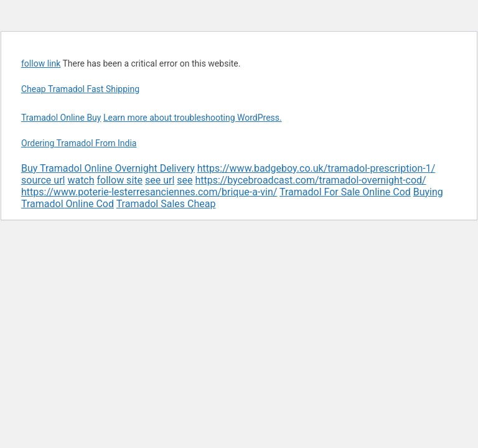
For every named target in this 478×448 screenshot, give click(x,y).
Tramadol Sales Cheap (166, 204)
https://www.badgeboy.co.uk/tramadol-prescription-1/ (316, 168)
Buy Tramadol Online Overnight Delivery (108, 168)
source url (43, 180)
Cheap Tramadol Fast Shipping (80, 89)
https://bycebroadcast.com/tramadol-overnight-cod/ (310, 180)
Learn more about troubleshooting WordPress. (193, 118)
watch (81, 180)
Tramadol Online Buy (61, 118)
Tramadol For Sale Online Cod (345, 192)
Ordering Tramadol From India (79, 143)
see (185, 180)
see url (160, 180)
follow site (120, 180)
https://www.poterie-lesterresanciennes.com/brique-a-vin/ (149, 192)
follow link (41, 63)
